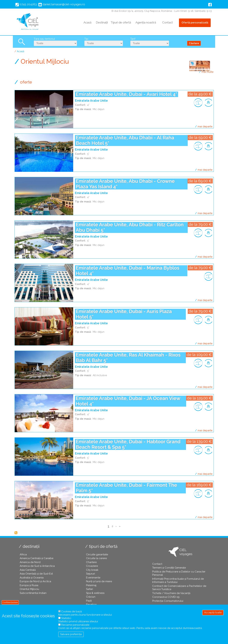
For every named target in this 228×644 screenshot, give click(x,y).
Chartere (91, 562)
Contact (167, 22)
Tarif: (133, 39)
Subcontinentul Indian (33, 593)
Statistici (66, 618)
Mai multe (208, 72)
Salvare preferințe (71, 634)
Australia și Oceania (32, 578)
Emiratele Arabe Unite (91, 101)
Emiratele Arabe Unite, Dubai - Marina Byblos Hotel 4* (128, 271)
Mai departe (205, 126)
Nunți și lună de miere (99, 581)
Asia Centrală (28, 570)
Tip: (86, 39)
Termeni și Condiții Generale (169, 568)
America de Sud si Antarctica (37, 566)
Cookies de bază (71, 611)
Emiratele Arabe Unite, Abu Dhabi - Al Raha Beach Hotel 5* (125, 140)
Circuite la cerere (96, 558)
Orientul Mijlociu (29, 589)
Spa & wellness (95, 593)
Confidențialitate (10, 602)
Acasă (87, 22)
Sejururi (91, 574)
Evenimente (93, 578)
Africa (23, 554)
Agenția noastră (146, 22)
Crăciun (91, 597)
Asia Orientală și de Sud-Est (36, 574)
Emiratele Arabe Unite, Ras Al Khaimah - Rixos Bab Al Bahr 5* (128, 358)
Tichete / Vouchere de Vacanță (171, 593)
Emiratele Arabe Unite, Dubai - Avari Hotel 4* (127, 94)
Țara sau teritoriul (44, 39)
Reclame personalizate (75, 625)
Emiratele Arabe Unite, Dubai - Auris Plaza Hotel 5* (124, 314)
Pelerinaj (91, 585)
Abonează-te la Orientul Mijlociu (16, 533)
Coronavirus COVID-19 (166, 597)
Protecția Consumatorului (168, 601)
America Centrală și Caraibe (37, 558)
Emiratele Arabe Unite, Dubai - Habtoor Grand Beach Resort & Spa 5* (128, 444)
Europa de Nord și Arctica (35, 581)
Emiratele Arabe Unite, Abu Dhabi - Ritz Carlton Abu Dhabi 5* (130, 227)
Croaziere (92, 566)
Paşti (89, 601)
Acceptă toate (213, 613)
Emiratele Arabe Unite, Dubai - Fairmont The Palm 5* (126, 488)
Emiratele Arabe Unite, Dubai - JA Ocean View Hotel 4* (128, 401)
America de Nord (30, 562)
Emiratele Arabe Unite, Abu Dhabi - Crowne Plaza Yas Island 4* (125, 184)
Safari (89, 589)
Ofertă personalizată (195, 23)
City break (92, 570)
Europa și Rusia (29, 585)
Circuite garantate (97, 554)
